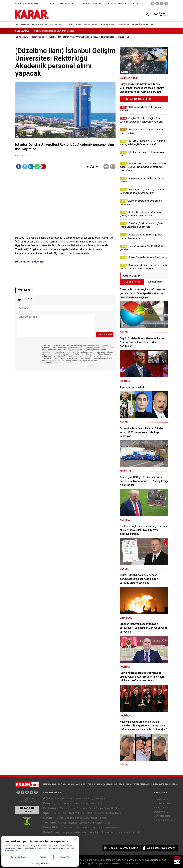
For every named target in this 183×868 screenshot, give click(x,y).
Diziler (60, 818)
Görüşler (124, 25)
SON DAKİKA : (23, 31)
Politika (61, 799)
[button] (87, 167)
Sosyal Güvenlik (105, 808)
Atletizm (91, 813)
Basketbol (68, 813)
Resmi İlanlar (140, 25)
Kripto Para (75, 25)
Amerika (75, 803)
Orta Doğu (63, 803)
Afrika (101, 803)
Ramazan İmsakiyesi (165, 820)
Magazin (69, 818)
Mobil (63, 823)
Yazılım (99, 823)
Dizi (77, 828)
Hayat (96, 25)
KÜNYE (71, 784)
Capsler (76, 832)
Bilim (107, 823)
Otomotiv (82, 808)
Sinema (85, 828)
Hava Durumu (162, 799)
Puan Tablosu (161, 808)
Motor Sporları (106, 813)
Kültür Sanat (90, 818)
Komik (94, 828)
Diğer (118, 813)
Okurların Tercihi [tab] (132, 282)
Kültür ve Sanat (108, 832)
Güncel (25, 25)
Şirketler (120, 808)
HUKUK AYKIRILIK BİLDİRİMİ (164, 784)
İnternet (72, 823)
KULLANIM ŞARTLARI (102, 784)
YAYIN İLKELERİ (83, 784)
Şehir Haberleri (162, 816)
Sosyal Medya (86, 823)
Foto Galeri (51, 832)
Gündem (69, 828)
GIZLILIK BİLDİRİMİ (123, 784)
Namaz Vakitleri (163, 803)
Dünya (49, 25)
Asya (93, 803)
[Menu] (152, 25)
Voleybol (80, 813)
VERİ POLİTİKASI (141, 784)
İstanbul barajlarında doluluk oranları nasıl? (54, 31)
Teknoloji (50, 823)
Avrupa (85, 803)
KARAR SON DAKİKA (27, 810)
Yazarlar (37, 25)
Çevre (95, 799)
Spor (87, 25)
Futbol (57, 813)
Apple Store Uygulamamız (162, 848)
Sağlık (79, 818)
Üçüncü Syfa (74, 799)
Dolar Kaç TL (161, 812)
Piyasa (63, 808)
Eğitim (104, 799)
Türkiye (86, 799)
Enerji (92, 808)
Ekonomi (60, 25)
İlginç (102, 828)
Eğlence (103, 818)
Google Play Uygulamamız (123, 848)
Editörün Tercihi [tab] (156, 282)
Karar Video (108, 25)
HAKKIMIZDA (50, 784)
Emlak (72, 808)
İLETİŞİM (62, 784)
